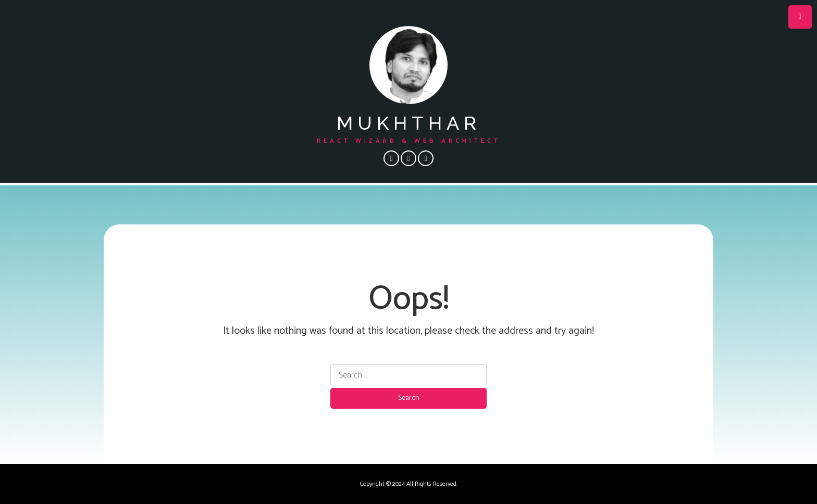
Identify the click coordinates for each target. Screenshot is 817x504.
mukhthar (409, 123)
